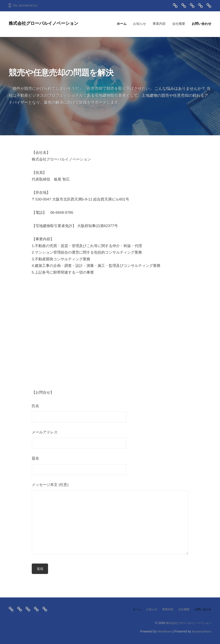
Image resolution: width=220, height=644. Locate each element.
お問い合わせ (202, 24)
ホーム (122, 24)
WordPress (163, 631)
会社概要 (179, 24)
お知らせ (140, 24)
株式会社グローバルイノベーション (48, 23)
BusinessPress (201, 631)
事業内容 (159, 24)
